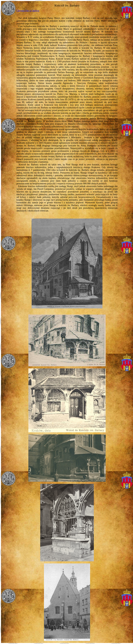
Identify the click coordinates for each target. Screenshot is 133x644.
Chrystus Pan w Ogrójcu (28, 11)
